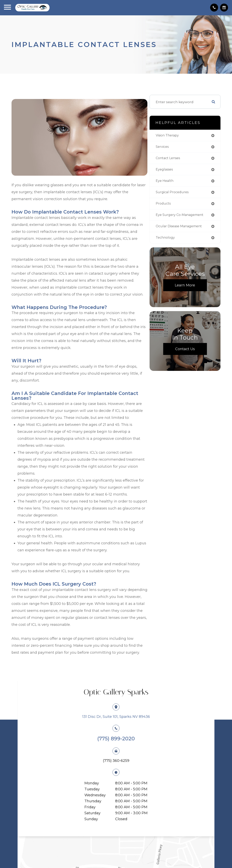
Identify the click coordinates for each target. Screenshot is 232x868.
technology (174, 249)
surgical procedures (182, 195)
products (172, 207)
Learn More (189, 297)
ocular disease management (177, 235)
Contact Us (189, 360)
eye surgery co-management (178, 220)
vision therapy (177, 137)
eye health (173, 184)
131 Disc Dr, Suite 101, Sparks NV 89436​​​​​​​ (116, 723)
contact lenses (177, 160)
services (171, 149)
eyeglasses (173, 172)
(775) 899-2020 (116, 745)
